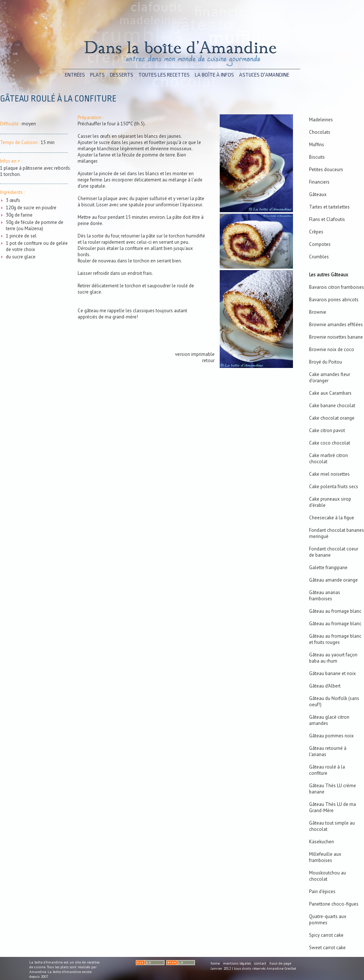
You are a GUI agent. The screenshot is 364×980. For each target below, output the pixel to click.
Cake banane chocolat (332, 406)
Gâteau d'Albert (325, 686)
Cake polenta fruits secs (334, 487)
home (215, 963)
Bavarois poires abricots (334, 300)
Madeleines (321, 120)
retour (208, 360)
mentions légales (237, 963)
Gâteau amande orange (333, 580)
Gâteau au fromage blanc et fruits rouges (335, 639)
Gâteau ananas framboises (325, 596)
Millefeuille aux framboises (325, 857)
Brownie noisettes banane (336, 337)
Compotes (320, 244)
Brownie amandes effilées (336, 325)
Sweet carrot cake (327, 948)
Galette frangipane (328, 568)
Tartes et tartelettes (329, 207)
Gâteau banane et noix (333, 673)
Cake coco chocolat (330, 443)
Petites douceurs (326, 170)
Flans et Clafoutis (327, 219)
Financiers (319, 182)
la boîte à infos (214, 75)
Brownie (318, 312)
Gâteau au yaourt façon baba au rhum (333, 658)
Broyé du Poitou (326, 362)
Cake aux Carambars (330, 393)
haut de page (280, 963)
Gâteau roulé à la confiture (327, 770)
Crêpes (316, 232)
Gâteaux (318, 194)
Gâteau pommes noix (331, 736)
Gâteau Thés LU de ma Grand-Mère (333, 807)
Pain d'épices (322, 891)
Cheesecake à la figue (332, 518)
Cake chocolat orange (332, 418)
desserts (122, 75)
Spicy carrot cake (326, 935)
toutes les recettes (164, 75)
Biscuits (317, 157)
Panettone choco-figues (334, 904)
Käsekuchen (322, 842)
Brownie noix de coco (332, 349)
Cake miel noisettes (329, 474)
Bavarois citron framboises (337, 287)
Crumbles (319, 257)
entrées (75, 75)
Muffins (317, 145)
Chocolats (320, 132)
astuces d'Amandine (264, 75)
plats (97, 75)
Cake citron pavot (327, 430)
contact (260, 963)
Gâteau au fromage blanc (335, 611)
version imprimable (195, 354)
